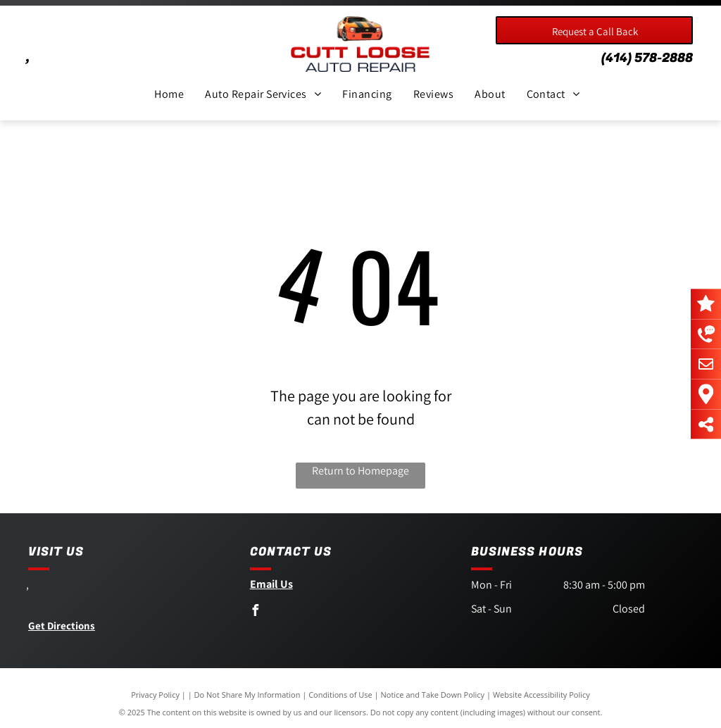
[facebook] (256, 612)
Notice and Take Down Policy (433, 695)
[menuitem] (169, 94)
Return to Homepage (360, 471)
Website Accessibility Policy (541, 695)
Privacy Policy (155, 695)
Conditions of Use (340, 695)
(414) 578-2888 (647, 58)
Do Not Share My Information (247, 695)
